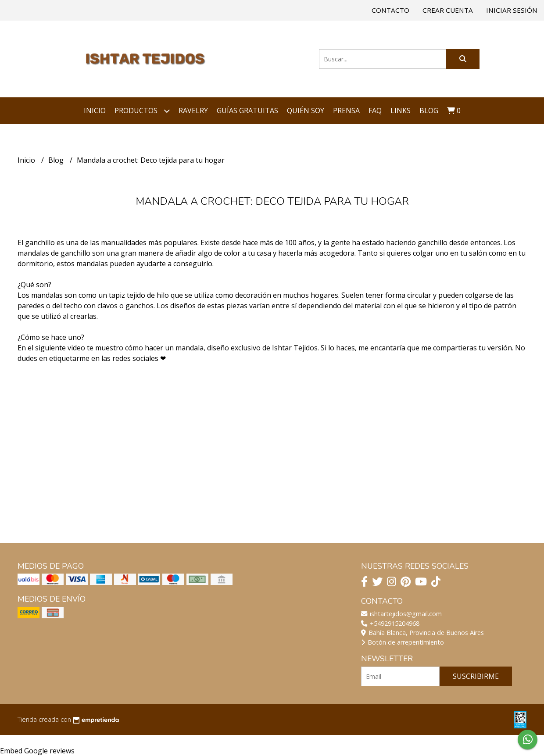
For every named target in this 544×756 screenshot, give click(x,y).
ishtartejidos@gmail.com (401, 614)
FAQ (375, 111)
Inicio (95, 111)
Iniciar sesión (512, 10)
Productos (142, 111)
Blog (429, 111)
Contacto (390, 10)
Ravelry (193, 111)
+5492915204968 (390, 623)
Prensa (346, 111)
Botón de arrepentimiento (403, 642)
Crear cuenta (448, 10)
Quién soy (306, 111)
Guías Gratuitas (247, 111)
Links (401, 111)
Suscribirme (476, 676)
